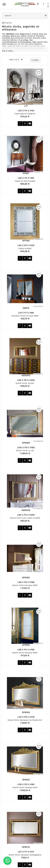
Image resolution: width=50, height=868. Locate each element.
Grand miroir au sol (25, 450)
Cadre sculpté (25, 248)
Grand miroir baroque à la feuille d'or (25, 720)
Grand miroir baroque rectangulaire (25, 855)
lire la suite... (8, 51)
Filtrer (35, 60)
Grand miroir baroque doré (25, 787)
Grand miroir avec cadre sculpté (25, 518)
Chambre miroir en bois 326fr (25, 316)
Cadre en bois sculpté (25, 181)
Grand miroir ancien (25, 383)
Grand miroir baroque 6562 (25, 653)
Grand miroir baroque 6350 (25, 585)
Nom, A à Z (17, 60)
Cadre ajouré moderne (25, 114)
